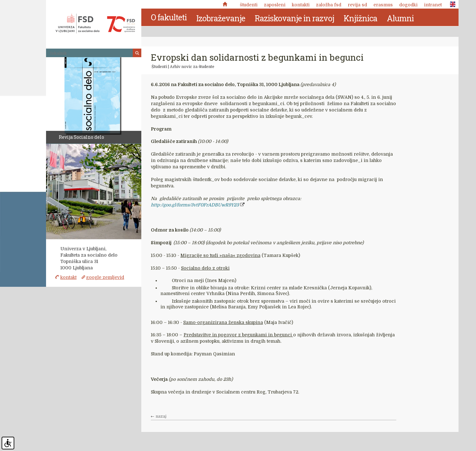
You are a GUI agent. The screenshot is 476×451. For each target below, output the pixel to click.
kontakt (68, 277)
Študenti (249, 5)
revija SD (357, 5)
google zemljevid (105, 277)
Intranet (433, 5)
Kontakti (301, 5)
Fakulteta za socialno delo (95, 24)
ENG (451, 4)
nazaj (161, 416)
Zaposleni (275, 5)
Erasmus (383, 5)
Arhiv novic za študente (192, 67)
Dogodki (408, 5)
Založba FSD (329, 5)
